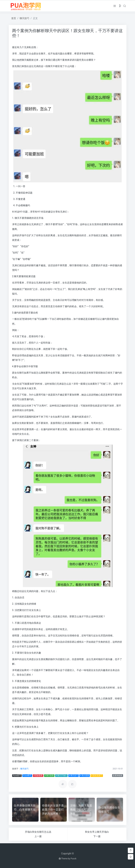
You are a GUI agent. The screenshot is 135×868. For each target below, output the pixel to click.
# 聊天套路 (49, 775)
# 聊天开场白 (61, 775)
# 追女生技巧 (97, 775)
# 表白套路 (85, 775)
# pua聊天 (27, 775)
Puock (73, 859)
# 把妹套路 (38, 775)
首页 (14, 18)
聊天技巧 (24, 18)
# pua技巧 (17, 775)
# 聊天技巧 (73, 775)
